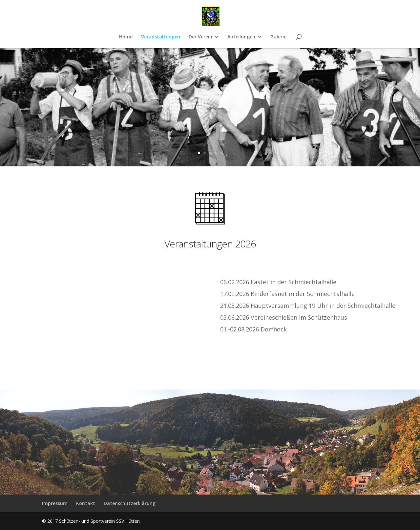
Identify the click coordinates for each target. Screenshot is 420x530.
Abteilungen (241, 37)
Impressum (55, 503)
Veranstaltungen (161, 37)
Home (126, 37)
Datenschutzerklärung (130, 503)
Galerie (278, 37)
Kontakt (86, 503)
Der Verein (200, 37)
